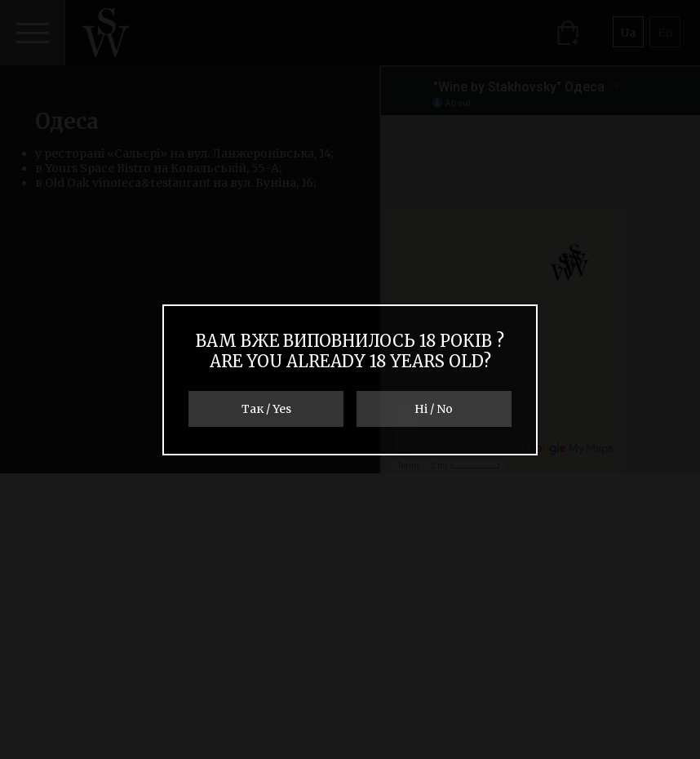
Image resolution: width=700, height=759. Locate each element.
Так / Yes (266, 409)
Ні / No (434, 409)
